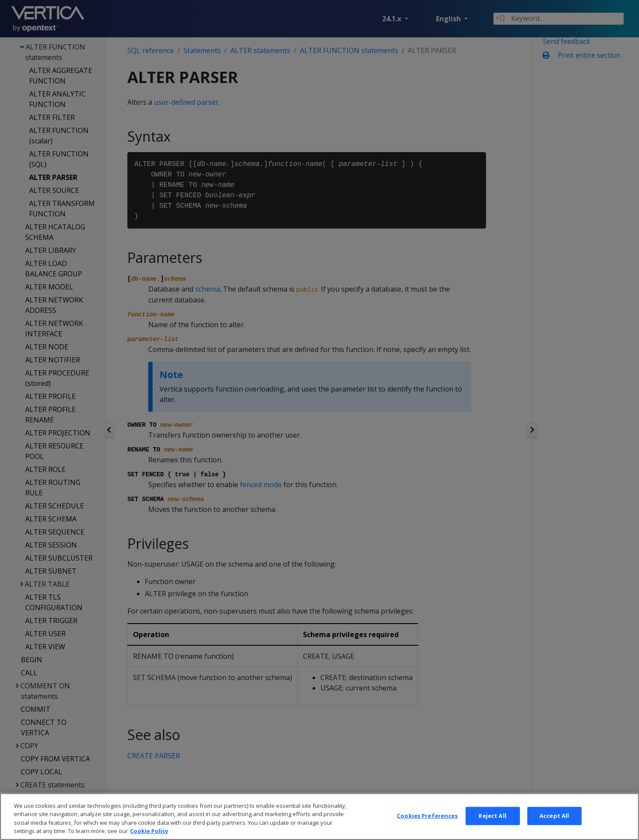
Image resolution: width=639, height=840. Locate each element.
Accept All (554, 827)
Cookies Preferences (427, 827)
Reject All (492, 827)
